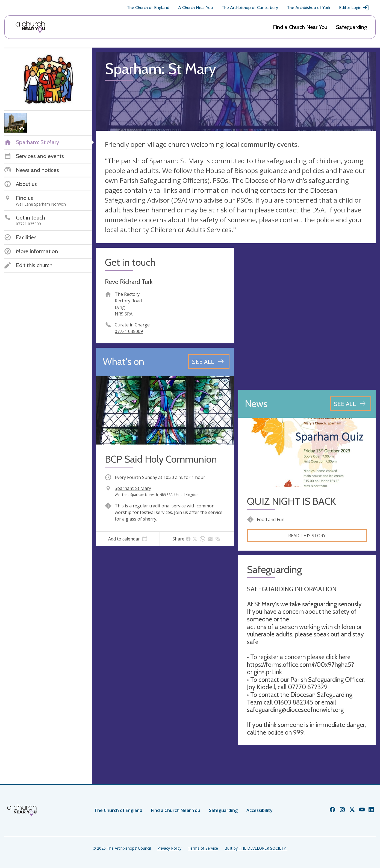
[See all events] (209, 362)
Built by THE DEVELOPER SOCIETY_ (256, 848)
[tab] (128, 539)
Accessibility (260, 810)
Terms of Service (203, 848)
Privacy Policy (169, 848)
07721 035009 (129, 331)
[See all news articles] (351, 404)
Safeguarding (352, 27)
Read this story (307, 536)
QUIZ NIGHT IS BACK (291, 501)
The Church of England (148, 8)
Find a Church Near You (300, 27)
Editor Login (354, 8)
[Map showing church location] (307, 317)
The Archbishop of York (309, 8)
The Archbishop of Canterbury (250, 8)
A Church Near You (195, 8)
